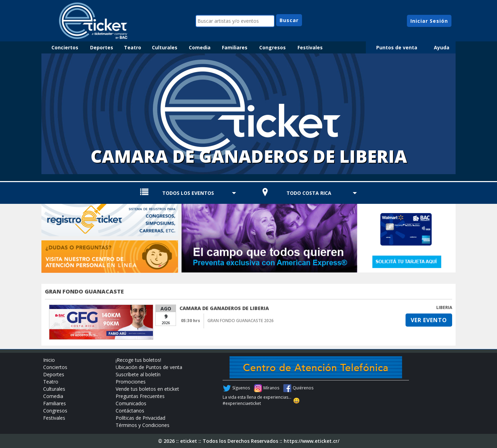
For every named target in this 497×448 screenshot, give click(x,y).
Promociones (131, 382)
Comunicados (131, 403)
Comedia (200, 47)
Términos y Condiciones (143, 425)
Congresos (272, 47)
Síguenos (241, 388)
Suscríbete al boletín (138, 374)
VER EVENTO (429, 320)
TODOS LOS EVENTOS (188, 193)
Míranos (271, 388)
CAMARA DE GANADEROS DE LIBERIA (224, 308)
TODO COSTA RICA (309, 193)
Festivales (310, 47)
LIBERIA (444, 307)
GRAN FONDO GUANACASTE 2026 (241, 321)
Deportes (102, 47)
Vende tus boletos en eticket (147, 389)
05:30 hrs (191, 321)
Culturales (165, 47)
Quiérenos (303, 388)
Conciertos (65, 47)
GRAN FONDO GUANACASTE (84, 291)
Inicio (49, 360)
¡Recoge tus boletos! (138, 360)
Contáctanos (130, 411)
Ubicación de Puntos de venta (149, 367)
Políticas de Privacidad (140, 418)
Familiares (235, 47)
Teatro (133, 47)
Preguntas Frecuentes (140, 396)
